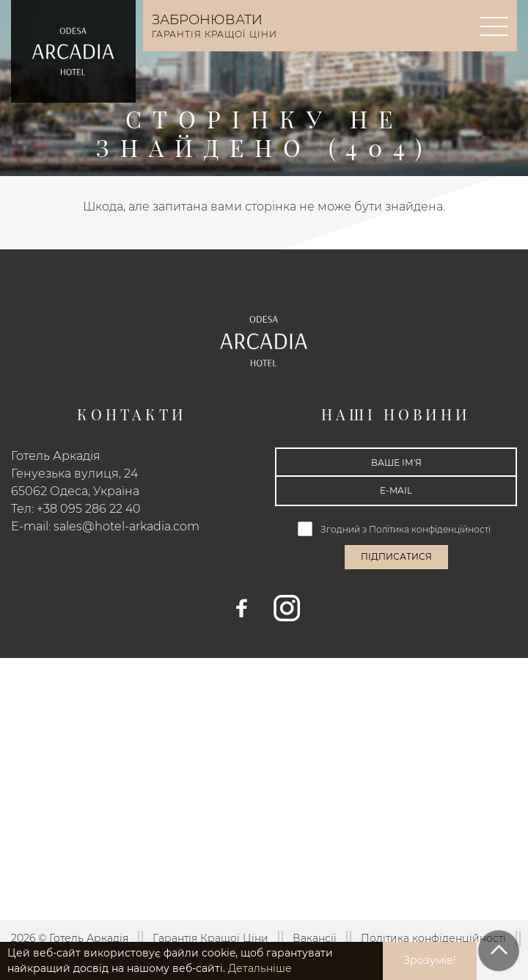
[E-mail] (396, 491)
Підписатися (396, 556)
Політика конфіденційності (431, 529)
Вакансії (315, 938)
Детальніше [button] (260, 968)
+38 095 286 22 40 (89, 509)
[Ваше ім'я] (396, 462)
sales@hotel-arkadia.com (126, 526)
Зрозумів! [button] (430, 960)
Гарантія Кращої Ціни (210, 938)
